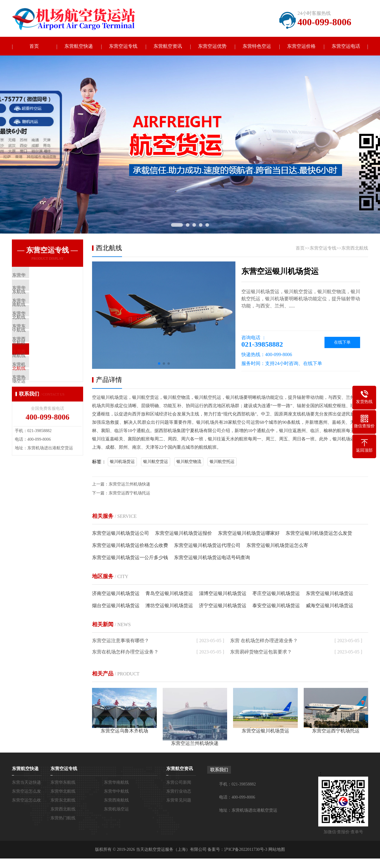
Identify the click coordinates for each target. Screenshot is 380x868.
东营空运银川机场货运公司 (121, 534)
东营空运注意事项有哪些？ (121, 641)
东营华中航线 (116, 792)
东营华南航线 (116, 783)
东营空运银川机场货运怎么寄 (277, 546)
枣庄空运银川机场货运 (276, 594)
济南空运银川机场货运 (116, 594)
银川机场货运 (122, 462)
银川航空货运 (156, 462)
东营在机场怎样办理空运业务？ (125, 652)
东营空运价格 (301, 46)
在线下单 (342, 343)
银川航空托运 (222, 462)
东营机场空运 (116, 810)
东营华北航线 (63, 792)
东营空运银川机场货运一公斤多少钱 (130, 558)
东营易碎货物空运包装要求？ (261, 652)
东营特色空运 (257, 46)
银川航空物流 (189, 462)
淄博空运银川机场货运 (223, 594)
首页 (34, 46)
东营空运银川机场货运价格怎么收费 (130, 546)
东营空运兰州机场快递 (129, 485)
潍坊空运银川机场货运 (169, 606)
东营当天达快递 (26, 783)
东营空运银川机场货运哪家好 (249, 534)
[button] (159, 364)
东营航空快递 (79, 46)
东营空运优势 (212, 46)
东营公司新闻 (179, 783)
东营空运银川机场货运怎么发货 (319, 534)
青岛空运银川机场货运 (169, 594)
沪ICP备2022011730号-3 (246, 850)
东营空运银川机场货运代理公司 (207, 546)
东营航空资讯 (168, 46)
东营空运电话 (346, 46)
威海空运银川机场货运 (330, 606)
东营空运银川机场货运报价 (183, 534)
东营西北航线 (355, 249)
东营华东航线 (63, 783)
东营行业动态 (179, 792)
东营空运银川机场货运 (330, 594)
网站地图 (277, 850)
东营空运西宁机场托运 (129, 494)
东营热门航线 (63, 819)
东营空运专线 (123, 46)
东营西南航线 (116, 801)
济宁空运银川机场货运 (223, 606)
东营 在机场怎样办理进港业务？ (264, 641)
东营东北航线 (63, 801)
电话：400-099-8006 (237, 798)
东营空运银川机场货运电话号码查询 (212, 558)
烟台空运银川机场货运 (116, 606)
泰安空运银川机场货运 (276, 606)
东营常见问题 (179, 801)
